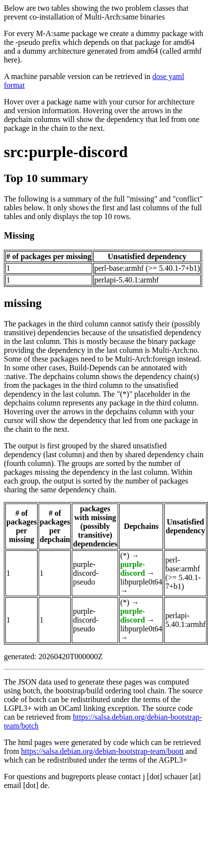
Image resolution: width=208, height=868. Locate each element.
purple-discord (133, 569)
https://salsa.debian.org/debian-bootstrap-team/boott (102, 751)
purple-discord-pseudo (85, 573)
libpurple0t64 (141, 582)
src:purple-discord (66, 152)
